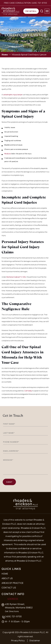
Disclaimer (35, 641)
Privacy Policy (18, 641)
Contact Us (9, 588)
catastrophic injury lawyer (13, 95)
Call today (28, 391)
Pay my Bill (31, 11)
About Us (7, 578)
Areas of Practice (13, 583)
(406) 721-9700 (39, 3)
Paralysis (8, 154)
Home (5, 55)
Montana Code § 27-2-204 (16, 277)
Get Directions (12, 611)
